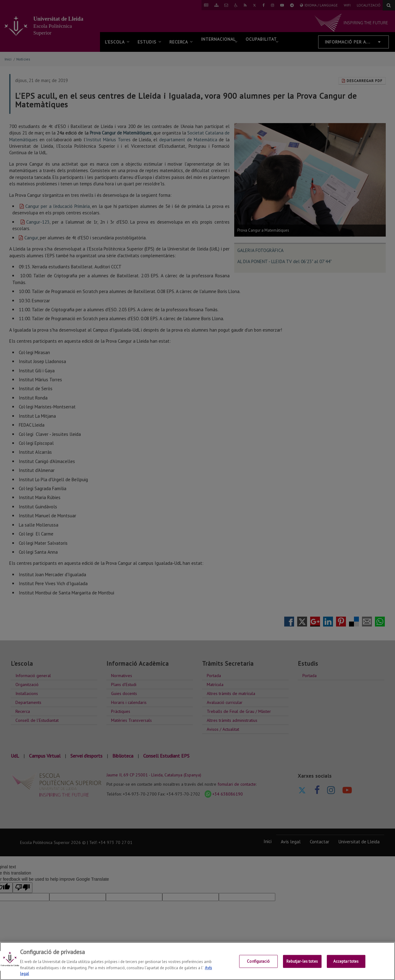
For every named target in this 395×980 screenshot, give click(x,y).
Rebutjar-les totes (302, 964)
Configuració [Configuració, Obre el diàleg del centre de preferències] (258, 964)
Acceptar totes (346, 964)
